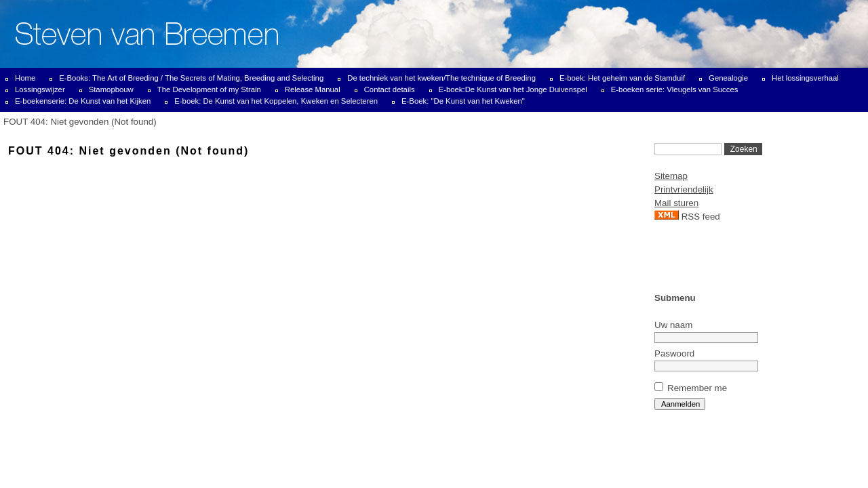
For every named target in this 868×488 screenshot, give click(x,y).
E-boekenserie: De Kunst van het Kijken (83, 101)
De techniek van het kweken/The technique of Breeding (441, 78)
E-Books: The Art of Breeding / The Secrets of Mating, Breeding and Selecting (191, 78)
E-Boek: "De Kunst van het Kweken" (463, 101)
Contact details (390, 89)
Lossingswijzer (40, 89)
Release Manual (313, 89)
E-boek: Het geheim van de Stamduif (622, 78)
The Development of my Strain (209, 89)
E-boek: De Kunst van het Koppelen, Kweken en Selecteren (276, 101)
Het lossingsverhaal (805, 78)
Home (25, 78)
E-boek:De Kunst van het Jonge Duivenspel (513, 89)
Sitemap (671, 176)
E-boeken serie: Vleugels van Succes (675, 89)
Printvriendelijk (684, 189)
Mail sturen (676, 203)
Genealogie (728, 78)
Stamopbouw (111, 89)
